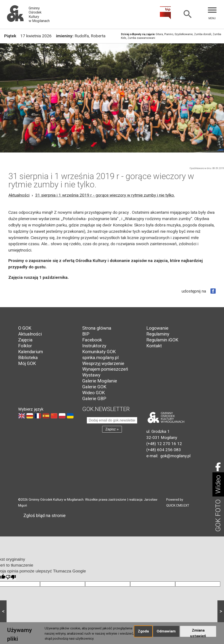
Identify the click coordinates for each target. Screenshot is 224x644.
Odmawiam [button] (166, 631)
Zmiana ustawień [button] (198, 632)
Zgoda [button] (143, 631)
